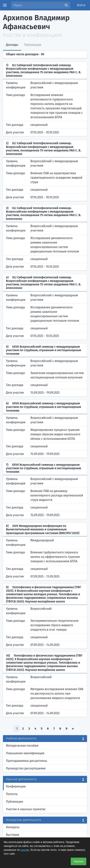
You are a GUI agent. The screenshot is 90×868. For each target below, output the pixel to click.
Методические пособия (22, 746)
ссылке (25, 850)
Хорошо (78, 861)
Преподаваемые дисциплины (27, 761)
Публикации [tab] (33, 45)
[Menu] (5, 5)
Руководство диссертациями (26, 768)
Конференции (16, 786)
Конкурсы (13, 827)
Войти (81, 5)
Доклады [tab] (12, 45)
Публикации (14, 802)
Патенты (12, 794)
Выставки (13, 835)
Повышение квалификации (25, 753)
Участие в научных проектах (26, 809)
